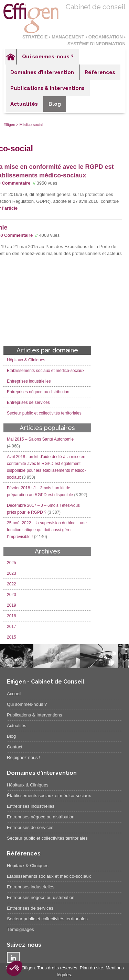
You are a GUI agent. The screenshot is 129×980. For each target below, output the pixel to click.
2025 (12, 563)
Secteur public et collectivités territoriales (44, 413)
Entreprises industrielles (29, 381)
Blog (55, 104)
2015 (12, 637)
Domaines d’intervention (42, 72)
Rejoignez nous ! (24, 757)
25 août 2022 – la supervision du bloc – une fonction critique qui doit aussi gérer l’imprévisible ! (47, 530)
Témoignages (20, 929)
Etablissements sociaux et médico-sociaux (46, 371)
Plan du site (92, 968)
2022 (12, 584)
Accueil (11, 57)
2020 (12, 595)
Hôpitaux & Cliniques (26, 360)
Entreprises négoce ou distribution (38, 392)
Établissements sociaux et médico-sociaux (49, 796)
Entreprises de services (28, 402)
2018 (12, 616)
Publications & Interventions (47, 88)
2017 (12, 627)
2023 (12, 573)
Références (100, 72)
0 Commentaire (17, 235)
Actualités (24, 104)
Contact (15, 747)
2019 (12, 605)
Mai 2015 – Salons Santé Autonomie (40, 439)
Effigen (9, 125)
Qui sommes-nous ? (48, 57)
